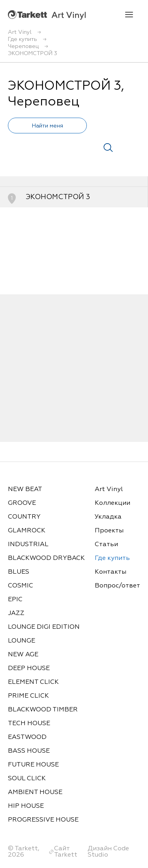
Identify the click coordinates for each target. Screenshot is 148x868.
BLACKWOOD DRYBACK (46, 558)
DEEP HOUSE (29, 669)
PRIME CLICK (28, 696)
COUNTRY (24, 517)
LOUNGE (22, 641)
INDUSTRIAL (28, 545)
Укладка (108, 517)
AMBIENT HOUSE (35, 792)
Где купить (112, 558)
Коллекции (112, 503)
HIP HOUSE (26, 806)
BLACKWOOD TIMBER (43, 710)
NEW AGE (23, 655)
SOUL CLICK (27, 779)
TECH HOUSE (29, 724)
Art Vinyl (47, 15)
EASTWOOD (27, 737)
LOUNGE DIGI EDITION (44, 627)
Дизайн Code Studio (108, 852)
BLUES (19, 572)
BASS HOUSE (29, 751)
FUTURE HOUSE (33, 765)
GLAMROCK (27, 531)
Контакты (111, 572)
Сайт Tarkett (66, 852)
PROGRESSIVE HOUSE (43, 820)
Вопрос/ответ (117, 586)
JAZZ (16, 613)
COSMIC (21, 586)
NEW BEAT (25, 489)
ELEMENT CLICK (33, 682)
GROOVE (22, 503)
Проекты (109, 531)
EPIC (15, 600)
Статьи (106, 545)
